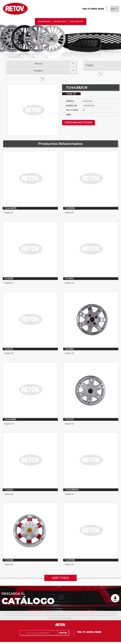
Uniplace (117, 640)
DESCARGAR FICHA (78, 122)
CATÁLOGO (60, 22)
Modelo (38, 71)
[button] (114, 9)
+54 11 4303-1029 (93, 9)
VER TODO (60, 578)
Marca (38, 64)
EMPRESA (44, 22)
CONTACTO (76, 22)
